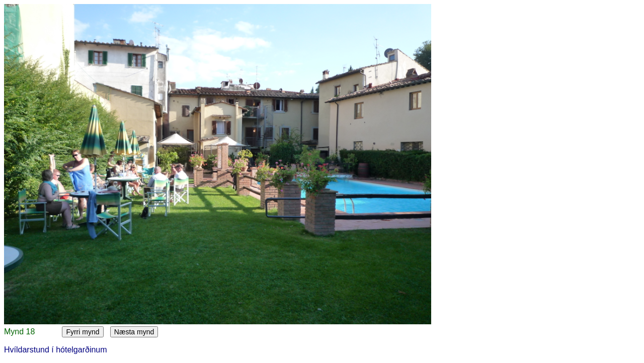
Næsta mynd (134, 332)
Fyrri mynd (83, 332)
